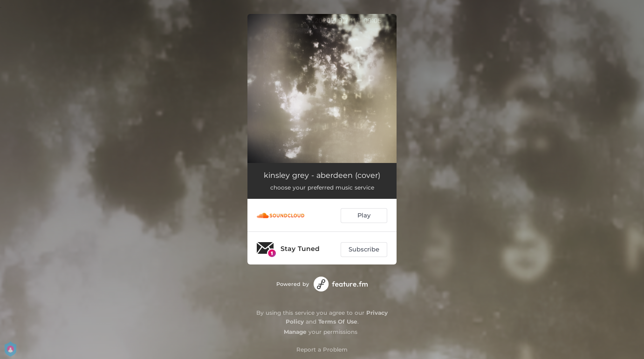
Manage (295, 332)
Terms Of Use (338, 322)
